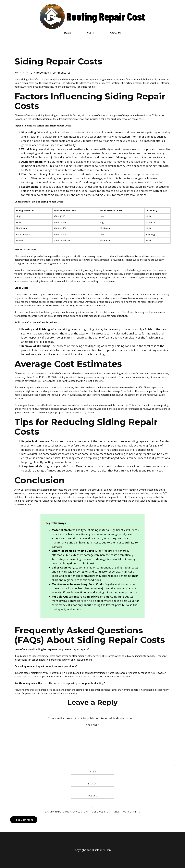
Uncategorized (40, 73)
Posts (90, 33)
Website (92, 796)
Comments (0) (61, 73)
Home (67, 33)
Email (92, 784)
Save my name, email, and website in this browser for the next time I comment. (92, 812)
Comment (92, 725)
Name (92, 772)
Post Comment (24, 820)
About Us (115, 33)
